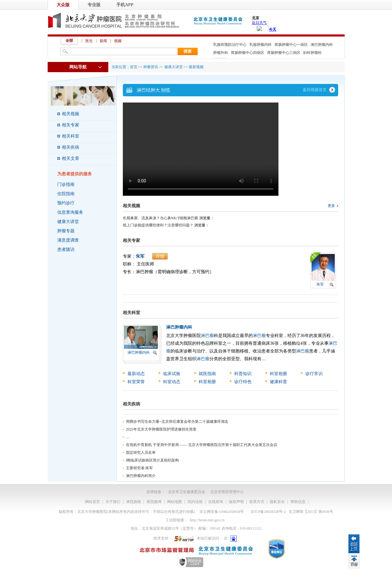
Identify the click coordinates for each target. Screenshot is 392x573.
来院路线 (134, 502)
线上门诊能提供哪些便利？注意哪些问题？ (158, 225)
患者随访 (66, 249)
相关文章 (71, 158)
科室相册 (278, 374)
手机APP (125, 5)
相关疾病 (71, 147)
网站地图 (174, 502)
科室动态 (172, 382)
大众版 (63, 5)
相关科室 (71, 136)
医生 (89, 41)
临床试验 (172, 374)
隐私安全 (277, 502)
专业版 (94, 5)
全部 (69, 41)
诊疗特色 (243, 382)
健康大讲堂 (68, 222)
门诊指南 (66, 184)
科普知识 (243, 374)
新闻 (103, 41)
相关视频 (71, 114)
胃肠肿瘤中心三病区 (284, 53)
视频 (118, 41)
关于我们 (113, 502)
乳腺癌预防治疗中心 (230, 45)
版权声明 (236, 502)
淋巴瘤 (207, 336)
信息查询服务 (70, 212)
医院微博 (154, 502)
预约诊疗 (66, 203)
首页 (134, 67)
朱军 (140, 256)
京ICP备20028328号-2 (268, 512)
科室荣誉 (136, 382)
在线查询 (216, 502)
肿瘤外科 (221, 53)
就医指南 (207, 374)
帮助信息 (298, 502)
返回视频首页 (315, 90)
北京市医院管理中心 (227, 492)
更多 (331, 206)
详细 (160, 256)
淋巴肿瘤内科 (322, 45)
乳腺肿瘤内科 (261, 45)
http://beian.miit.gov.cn (207, 520)
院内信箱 (195, 502)
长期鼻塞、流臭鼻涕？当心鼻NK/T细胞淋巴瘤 (161, 218)
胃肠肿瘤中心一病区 (291, 45)
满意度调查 (68, 240)
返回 (354, 544)
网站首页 (93, 502)
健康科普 (278, 382)
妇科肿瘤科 (312, 53)
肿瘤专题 (66, 231)
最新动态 (136, 374)
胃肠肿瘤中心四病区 (248, 53)
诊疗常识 (314, 374)
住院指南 (66, 194)
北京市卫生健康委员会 (187, 492)
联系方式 (257, 502)
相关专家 (71, 125)
